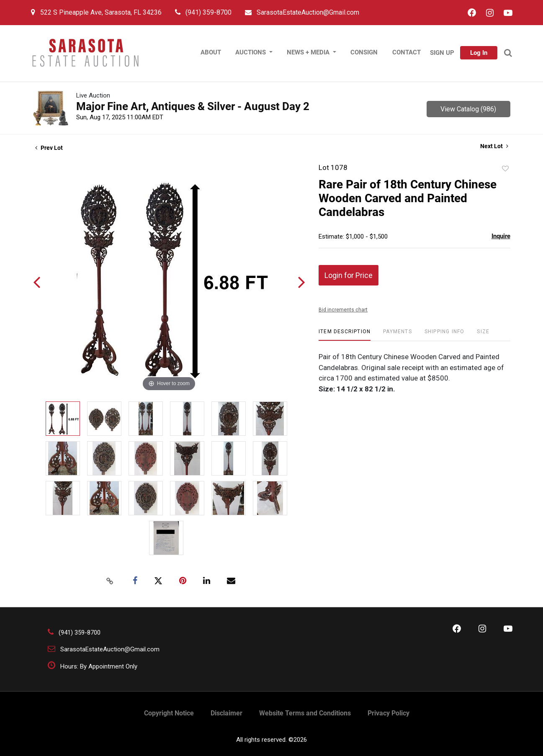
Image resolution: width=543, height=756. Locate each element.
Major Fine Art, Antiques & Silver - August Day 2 (193, 106)
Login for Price (349, 275)
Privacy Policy (389, 713)
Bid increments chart (343, 310)
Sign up (442, 53)
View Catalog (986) (468, 109)
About (211, 52)
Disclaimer (226, 713)
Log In (479, 53)
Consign (364, 52)
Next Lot (494, 146)
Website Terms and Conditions (305, 713)
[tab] (345, 335)
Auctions (251, 52)
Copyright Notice (169, 713)
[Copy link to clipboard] (110, 581)
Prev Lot (49, 148)
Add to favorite (505, 169)
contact (407, 52)
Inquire (501, 236)
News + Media (309, 52)
